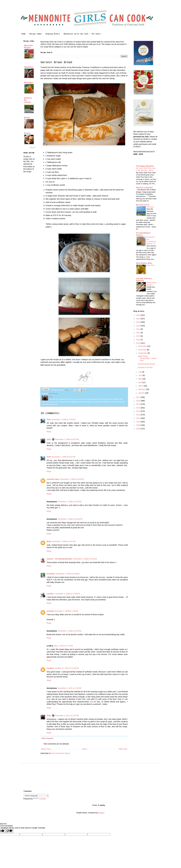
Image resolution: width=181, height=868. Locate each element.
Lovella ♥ (51, 594)
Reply (49, 432)
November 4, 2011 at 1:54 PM (70, 688)
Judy (49, 439)
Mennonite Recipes (29, 46)
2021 (138, 333)
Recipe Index (36, 34)
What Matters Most (144, 263)
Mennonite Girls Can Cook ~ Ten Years (82, 34)
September (143, 353)
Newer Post (46, 749)
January (142, 393)
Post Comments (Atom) (61, 753)
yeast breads (53, 394)
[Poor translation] (9, 831)
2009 (138, 425)
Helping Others (53, 34)
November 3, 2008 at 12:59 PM (67, 594)
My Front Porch (143, 205)
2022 (138, 329)
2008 (138, 429)
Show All (32, 147)
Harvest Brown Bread (146, 364)
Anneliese (51, 574)
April (140, 382)
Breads (27, 118)
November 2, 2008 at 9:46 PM (70, 502)
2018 (138, 343)
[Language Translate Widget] (36, 796)
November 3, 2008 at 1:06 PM (66, 611)
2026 (138, 315)
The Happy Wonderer (145, 166)
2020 (138, 336)
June (140, 375)
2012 (138, 415)
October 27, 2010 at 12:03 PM (67, 668)
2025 (138, 319)
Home (24, 34)
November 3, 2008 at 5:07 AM (64, 541)
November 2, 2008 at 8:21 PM (64, 457)
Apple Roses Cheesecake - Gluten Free (147, 358)
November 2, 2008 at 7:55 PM (64, 420)
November (143, 350)
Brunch (27, 133)
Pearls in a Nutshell (144, 188)
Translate (40, 799)
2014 (138, 408)
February (150, 207)
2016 (138, 401)
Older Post (123, 749)
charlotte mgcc (53, 479)
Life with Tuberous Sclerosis (144, 279)
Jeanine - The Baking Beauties (60, 559)
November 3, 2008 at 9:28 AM (68, 574)
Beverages (29, 82)
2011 (138, 418)
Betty (49, 541)
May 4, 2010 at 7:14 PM (63, 646)
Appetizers (29, 67)
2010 (138, 422)
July (140, 372)
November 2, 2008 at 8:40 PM (72, 479)
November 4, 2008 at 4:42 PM (70, 631)
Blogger (101, 813)
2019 (138, 340)
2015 (138, 404)
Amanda (50, 611)
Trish (49, 420)
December (143, 346)
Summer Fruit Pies (145, 367)
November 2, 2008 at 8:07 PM (67, 439)
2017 (138, 397)
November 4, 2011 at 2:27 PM (67, 716)
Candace (50, 668)
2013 (138, 411)
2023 (138, 326)
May (140, 379)
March (141, 386)
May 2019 (151, 265)
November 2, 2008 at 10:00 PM (70, 519)
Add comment (47, 738)
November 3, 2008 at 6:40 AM (85, 559)
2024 (138, 322)
